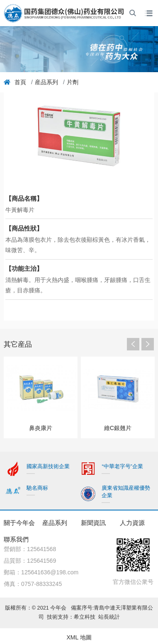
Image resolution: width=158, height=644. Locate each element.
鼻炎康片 (41, 428)
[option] (41, 397)
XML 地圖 (79, 637)
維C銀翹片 (118, 428)
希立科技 (86, 617)
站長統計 (109, 617)
